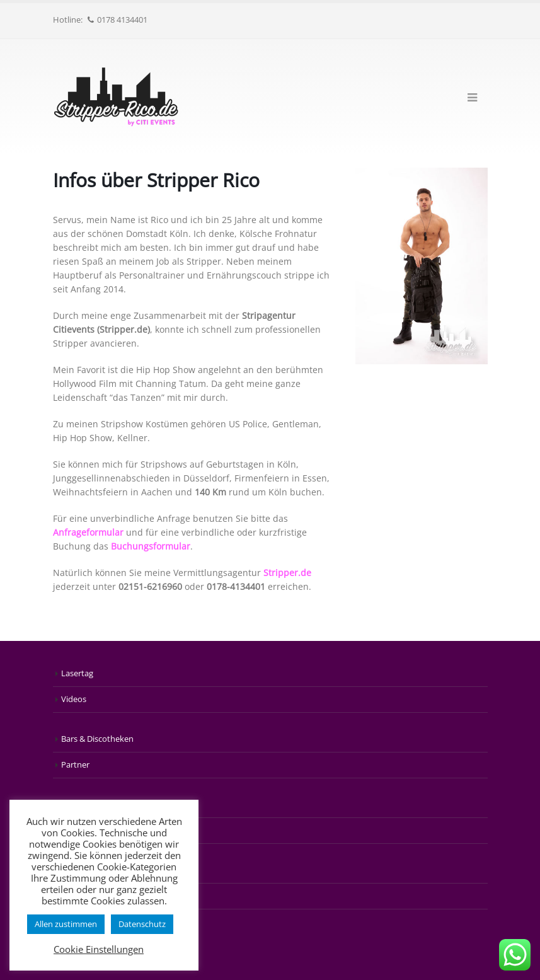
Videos (74, 699)
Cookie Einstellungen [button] (99, 949)
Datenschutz (142, 924)
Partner (75, 765)
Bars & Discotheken (97, 739)
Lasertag (77, 673)
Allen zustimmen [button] (66, 924)
